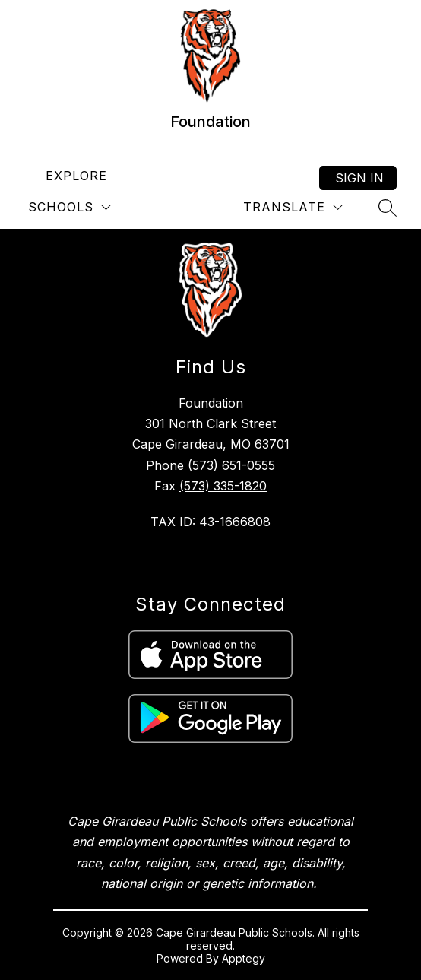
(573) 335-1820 (223, 486)
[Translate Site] (293, 207)
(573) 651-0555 (231, 465)
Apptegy (244, 958)
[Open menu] (66, 176)
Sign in (359, 178)
